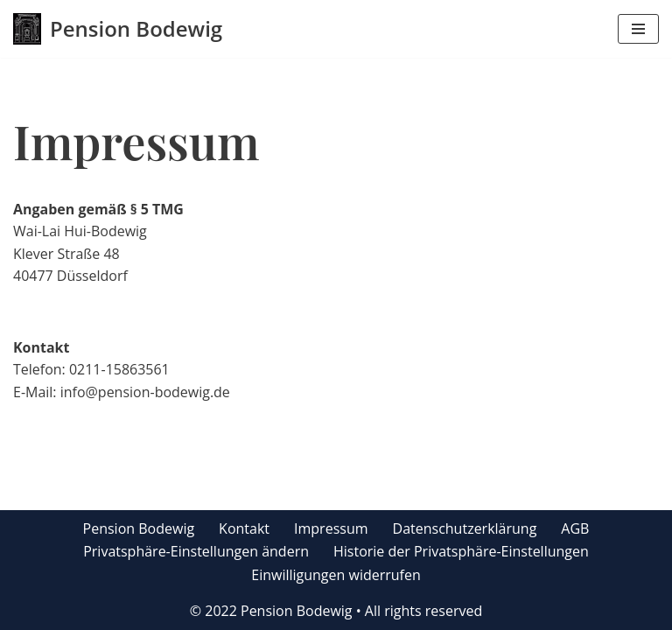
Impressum (331, 528)
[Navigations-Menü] (638, 29)
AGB (575, 528)
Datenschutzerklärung (465, 528)
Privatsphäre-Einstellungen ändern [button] (196, 551)
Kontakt (244, 528)
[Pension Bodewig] (118, 29)
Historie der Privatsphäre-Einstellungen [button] (461, 551)
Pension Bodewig (139, 528)
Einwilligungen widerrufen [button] (336, 575)
